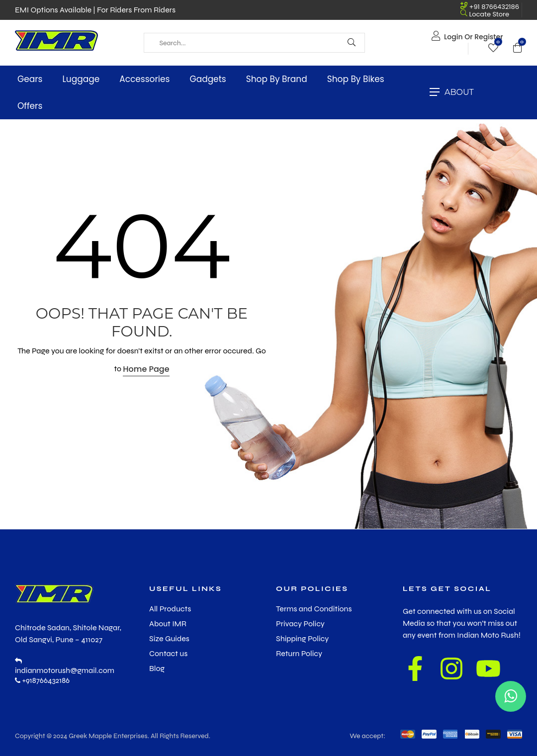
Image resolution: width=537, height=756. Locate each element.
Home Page (146, 369)
